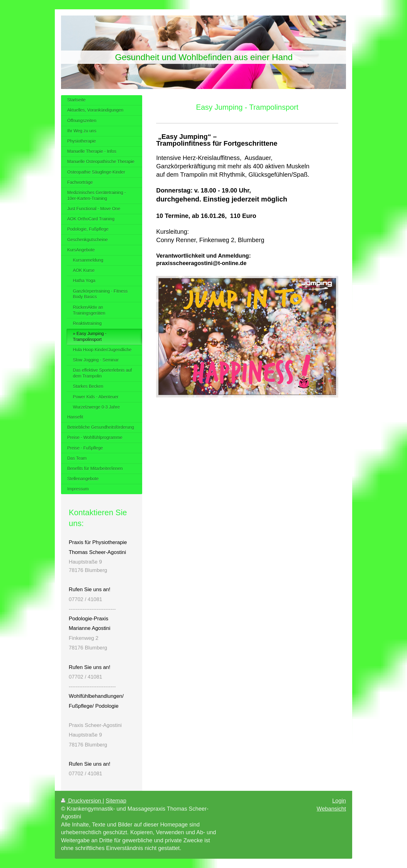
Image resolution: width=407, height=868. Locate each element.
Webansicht (331, 809)
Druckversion (82, 801)
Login (339, 801)
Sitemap (116, 801)
